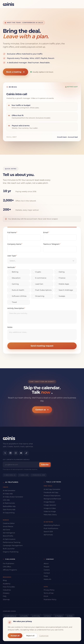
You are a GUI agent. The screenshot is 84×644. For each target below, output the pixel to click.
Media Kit (47, 579)
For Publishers (9, 563)
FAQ (5, 596)
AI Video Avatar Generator (13, 497)
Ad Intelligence (9, 533)
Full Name (12, 233)
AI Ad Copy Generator (52, 489)
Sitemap (6, 599)
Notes (10, 327)
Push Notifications (51, 528)
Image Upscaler (50, 505)
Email (46, 233)
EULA (46, 596)
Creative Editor (9, 523)
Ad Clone (6, 530)
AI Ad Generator (9, 490)
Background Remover (52, 499)
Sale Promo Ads (9, 509)
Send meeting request (42, 346)
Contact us (42, 410)
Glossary (6, 593)
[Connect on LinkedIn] (10, 453)
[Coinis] (9, 4)
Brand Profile (8, 536)
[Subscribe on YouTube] (21, 453)
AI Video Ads (8, 494)
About (46, 563)
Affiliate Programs (10, 570)
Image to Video (50, 508)
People (46, 567)
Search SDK (48, 531)
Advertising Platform (52, 525)
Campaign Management (13, 545)
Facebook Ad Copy (51, 492)
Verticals (11, 267)
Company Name (15, 244)
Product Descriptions (52, 496)
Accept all (15, 636)
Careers (47, 570)
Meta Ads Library (50, 515)
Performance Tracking (12, 542)
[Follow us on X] (5, 453)
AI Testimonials (9, 503)
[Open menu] (79, 4)
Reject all (30, 636)
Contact (47, 573)
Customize (44, 636)
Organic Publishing (11, 552)
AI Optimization (9, 539)
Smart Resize (8, 526)
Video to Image (50, 511)
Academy (7, 584)
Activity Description (16, 308)
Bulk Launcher (9, 549)
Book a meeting (16, 72)
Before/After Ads (9, 506)
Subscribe (45, 465)
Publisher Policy (50, 599)
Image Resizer (49, 502)
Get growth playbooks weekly (16, 460)
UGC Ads (6, 500)
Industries (7, 590)
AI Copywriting (9, 513)
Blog (5, 580)
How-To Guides (9, 587)
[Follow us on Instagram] (16, 453)
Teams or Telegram (52, 244)
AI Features (12, 482)
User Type (12, 256)
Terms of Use (49, 593)
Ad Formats (48, 535)
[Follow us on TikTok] (26, 453)
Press (46, 576)
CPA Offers (7, 567)
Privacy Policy (49, 590)
